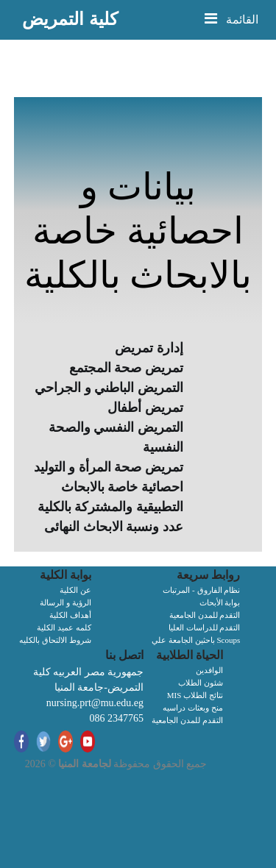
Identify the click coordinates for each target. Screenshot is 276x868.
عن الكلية (75, 590)
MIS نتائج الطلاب (195, 695)
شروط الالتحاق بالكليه (55, 640)
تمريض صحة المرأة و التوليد (109, 467)
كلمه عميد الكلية (64, 627)
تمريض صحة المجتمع (126, 368)
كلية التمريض (70, 19)
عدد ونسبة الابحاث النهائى (114, 527)
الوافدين (209, 670)
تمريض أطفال (145, 408)
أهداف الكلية (70, 615)
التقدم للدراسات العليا (205, 627)
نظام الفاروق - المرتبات (201, 590)
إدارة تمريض (149, 348)
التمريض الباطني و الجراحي (109, 388)
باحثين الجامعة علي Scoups (196, 640)
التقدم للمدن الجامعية (205, 615)
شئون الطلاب (201, 683)
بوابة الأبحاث (220, 602)
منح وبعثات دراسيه (193, 708)
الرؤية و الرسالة (66, 602)
